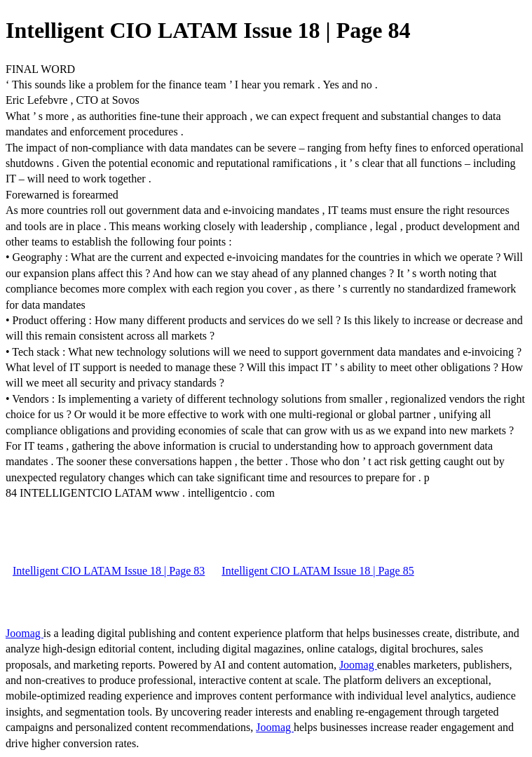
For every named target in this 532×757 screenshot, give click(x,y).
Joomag (25, 633)
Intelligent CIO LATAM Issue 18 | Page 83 (109, 571)
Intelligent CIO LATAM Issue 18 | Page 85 (318, 571)
